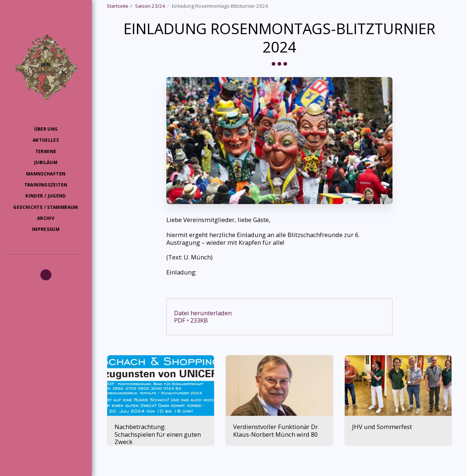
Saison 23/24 (150, 6)
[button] (46, 275)
